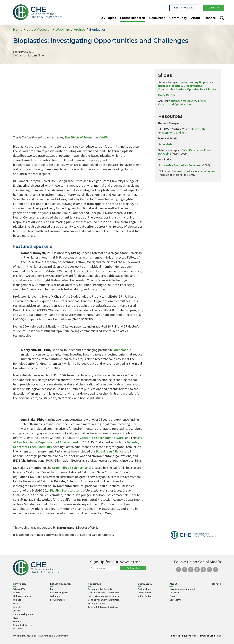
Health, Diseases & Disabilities (104, 593)
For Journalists (58, 600)
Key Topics (108, 17)
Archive (80, 30)
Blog (52, 589)
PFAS (15, 618)
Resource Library (96, 603)
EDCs (15, 603)
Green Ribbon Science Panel (72, 468)
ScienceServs (144, 593)
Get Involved (179, 7)
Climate (17, 600)
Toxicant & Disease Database (103, 607)
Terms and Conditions (210, 636)
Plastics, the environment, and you (182, 131)
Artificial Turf (20, 589)
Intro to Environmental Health (103, 596)
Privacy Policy (189, 636)
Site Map (176, 636)
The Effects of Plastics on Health (86, 137)
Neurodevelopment (23, 614)
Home (18, 30)
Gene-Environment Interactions (104, 600)
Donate (211, 7)
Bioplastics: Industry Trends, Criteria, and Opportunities (183, 103)
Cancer (17, 593)
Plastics (17, 622)
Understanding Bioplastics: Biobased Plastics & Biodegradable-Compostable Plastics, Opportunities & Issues (187, 86)
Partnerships (144, 589)
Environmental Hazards (100, 589)
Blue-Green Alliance (110, 452)
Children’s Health (22, 596)
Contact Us (175, 600)
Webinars (63, 30)
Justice (17, 611)
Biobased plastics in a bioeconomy (193, 171)
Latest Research (133, 17)
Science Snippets (59, 593)
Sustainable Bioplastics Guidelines (180, 165)
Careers (173, 596)
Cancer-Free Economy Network (102, 438)
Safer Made (120, 350)
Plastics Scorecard (63, 491)
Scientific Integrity (23, 625)
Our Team (175, 593)
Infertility (18, 607)
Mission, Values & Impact (182, 589)
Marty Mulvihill (167, 95)
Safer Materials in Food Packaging (184, 152)
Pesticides (18, 629)
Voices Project (145, 596)
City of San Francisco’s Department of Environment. (78, 440)
